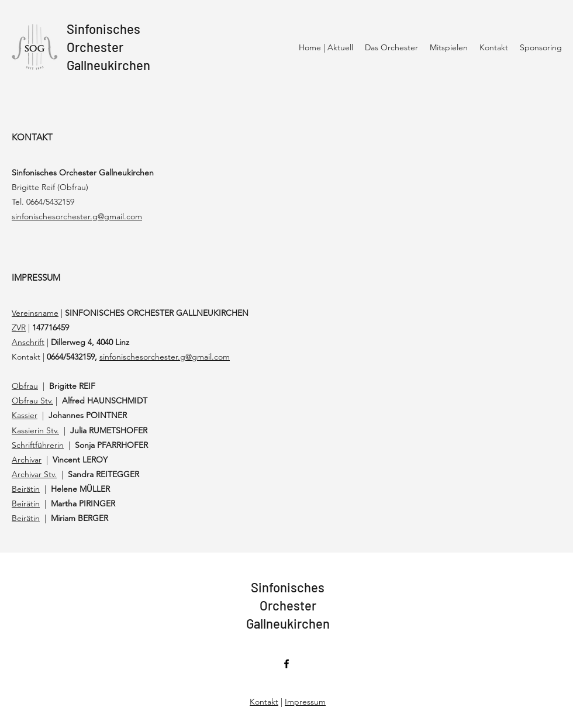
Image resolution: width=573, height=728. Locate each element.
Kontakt (264, 702)
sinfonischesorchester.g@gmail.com (165, 357)
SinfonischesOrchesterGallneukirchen (108, 47)
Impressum (305, 702)
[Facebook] (286, 664)
